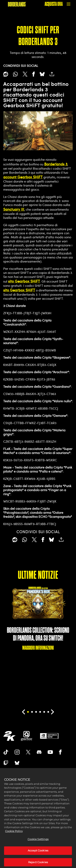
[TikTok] (6, 752)
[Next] (53, 712)
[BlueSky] (42, 74)
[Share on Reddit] (6, 74)
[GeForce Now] (49, 736)
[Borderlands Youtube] (50, 752)
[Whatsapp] (15, 74)
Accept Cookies (38, 854)
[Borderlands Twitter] (28, 752)
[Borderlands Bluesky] (17, 763)
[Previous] (24, 712)
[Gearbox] (27, 736)
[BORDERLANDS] (17, 4)
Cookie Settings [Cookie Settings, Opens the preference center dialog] (38, 843)
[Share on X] (25, 74)
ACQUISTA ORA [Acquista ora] (54, 4)
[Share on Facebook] (34, 74)
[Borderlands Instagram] (17, 752)
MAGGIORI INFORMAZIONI (38, 648)
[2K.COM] (9, 736)
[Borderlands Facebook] (60, 752)
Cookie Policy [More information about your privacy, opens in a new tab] (14, 835)
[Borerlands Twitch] (6, 763)
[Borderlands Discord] (39, 752)
